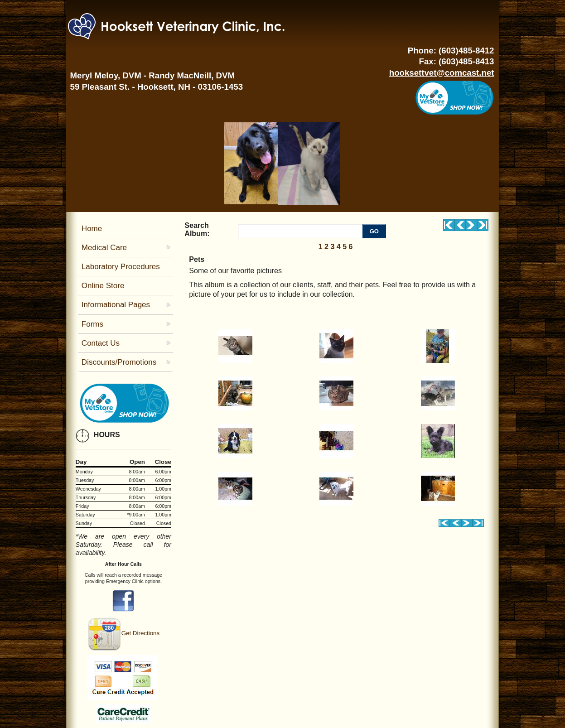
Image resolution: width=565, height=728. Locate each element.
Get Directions (123, 633)
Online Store (103, 286)
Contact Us (101, 343)
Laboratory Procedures (121, 267)
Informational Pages (116, 305)
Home (92, 229)
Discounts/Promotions (119, 362)
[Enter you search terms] (301, 231)
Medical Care (104, 248)
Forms (92, 324)
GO (374, 231)
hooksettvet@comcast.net (442, 73)
